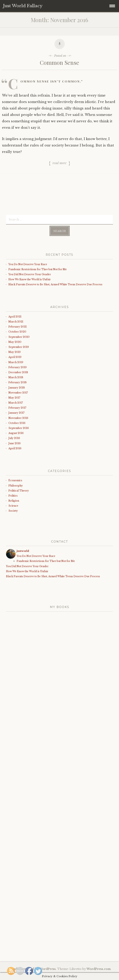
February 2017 (17, 408)
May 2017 (14, 398)
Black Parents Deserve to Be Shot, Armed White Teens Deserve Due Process (55, 284)
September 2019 (19, 347)
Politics (13, 496)
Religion (14, 501)
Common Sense (59, 62)
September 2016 (19, 428)
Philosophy (16, 486)
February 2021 (18, 327)
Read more (59, 163)
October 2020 (17, 332)
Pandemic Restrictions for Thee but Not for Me (38, 269)
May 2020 (15, 342)
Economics (15, 480)
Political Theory (19, 491)
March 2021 (16, 322)
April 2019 (15, 357)
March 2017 (16, 403)
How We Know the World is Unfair (30, 279)
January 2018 (17, 388)
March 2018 (16, 377)
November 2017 (18, 393)
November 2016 (18, 418)
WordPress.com (99, 969)
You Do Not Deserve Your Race (28, 264)
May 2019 (15, 352)
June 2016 (15, 443)
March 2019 (16, 362)
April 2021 (15, 317)
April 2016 (15, 448)
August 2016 (16, 433)
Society (13, 511)
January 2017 (16, 413)
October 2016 (17, 423)
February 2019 (18, 367)
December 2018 (18, 372)
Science (13, 506)
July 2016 (14, 438)
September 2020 (19, 337)
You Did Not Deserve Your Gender (30, 274)
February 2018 (18, 382)
